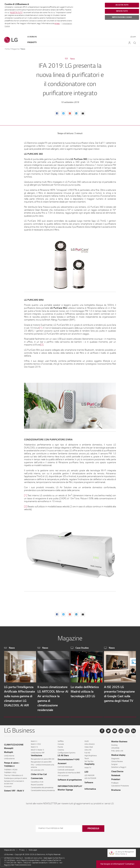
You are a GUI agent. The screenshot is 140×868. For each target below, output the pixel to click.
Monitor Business (119, 741)
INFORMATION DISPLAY (70, 785)
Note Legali (33, 849)
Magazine (15, 49)
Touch (87, 758)
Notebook (116, 775)
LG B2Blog (32, 37)
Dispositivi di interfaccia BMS (69, 772)
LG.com (133, 37)
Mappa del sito (10, 849)
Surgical (114, 763)
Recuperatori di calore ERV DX (43, 758)
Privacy (22, 849)
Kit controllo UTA (37, 769)
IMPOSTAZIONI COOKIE (122, 17)
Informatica (90, 788)
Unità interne (9, 755)
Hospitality (90, 763)
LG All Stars (63, 755)
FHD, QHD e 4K (117, 750)
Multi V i (34, 740)
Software (89, 782)
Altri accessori (63, 775)
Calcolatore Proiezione (120, 785)
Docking (114, 744)
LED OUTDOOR (90, 777)
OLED (87, 740)
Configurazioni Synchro (67, 752)
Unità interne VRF (38, 752)
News (23, 49)
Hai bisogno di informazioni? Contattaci (117, 864)
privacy (57, 24)
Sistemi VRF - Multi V (14, 790)
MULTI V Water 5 (37, 749)
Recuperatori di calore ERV (41, 761)
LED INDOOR (89, 774)
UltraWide (115, 747)
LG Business (9, 854)
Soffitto (61, 740)
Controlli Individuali (65, 766)
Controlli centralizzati (66, 769)
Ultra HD (88, 749)
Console (61, 743)
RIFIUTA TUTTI (122, 11)
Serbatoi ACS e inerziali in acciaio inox (14, 781)
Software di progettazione (70, 779)
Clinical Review (117, 761)
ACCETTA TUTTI (16, 13)
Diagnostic (115, 758)
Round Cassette (37, 784)
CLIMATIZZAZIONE (14, 744)
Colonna (61, 749)
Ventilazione (37, 755)
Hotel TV (88, 767)
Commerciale (37, 777)
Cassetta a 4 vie (37, 781)
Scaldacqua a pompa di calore (16, 777)
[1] (41, 328)
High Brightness (91, 755)
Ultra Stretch (90, 743)
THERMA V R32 (10, 772)
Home (7, 49)
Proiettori (116, 779)
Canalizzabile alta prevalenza (42, 787)
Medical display (118, 754)
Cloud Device (117, 771)
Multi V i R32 (36, 743)
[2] (42, 345)
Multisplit (9, 751)
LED (86, 771)
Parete (60, 746)
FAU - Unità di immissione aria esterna (43, 765)
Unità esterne (9, 758)
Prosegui (93, 827)
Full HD (87, 752)
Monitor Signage (65, 789)
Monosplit (9, 747)
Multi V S (34, 746)
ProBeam (115, 782)
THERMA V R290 (11, 769)
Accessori (8, 786)
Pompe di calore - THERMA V (12, 764)
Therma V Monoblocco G (14, 774)
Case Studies (82, 648)
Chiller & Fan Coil (39, 774)
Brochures (116, 789)
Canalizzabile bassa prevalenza (43, 789)
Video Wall (89, 746)
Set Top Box (89, 760)
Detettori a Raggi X (119, 766)
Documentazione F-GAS (69, 759)
